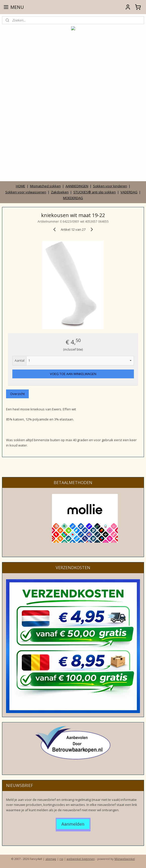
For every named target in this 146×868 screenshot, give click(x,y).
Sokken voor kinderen (110, 186)
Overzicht (17, 394)
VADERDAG (129, 192)
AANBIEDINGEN (77, 186)
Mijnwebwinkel (125, 859)
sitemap (51, 859)
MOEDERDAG (73, 198)
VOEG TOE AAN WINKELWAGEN (73, 374)
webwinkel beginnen (81, 859)
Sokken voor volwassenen (26, 192)
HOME (21, 186)
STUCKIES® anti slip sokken (95, 192)
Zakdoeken (60, 192)
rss (61, 859)
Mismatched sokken (45, 186)
